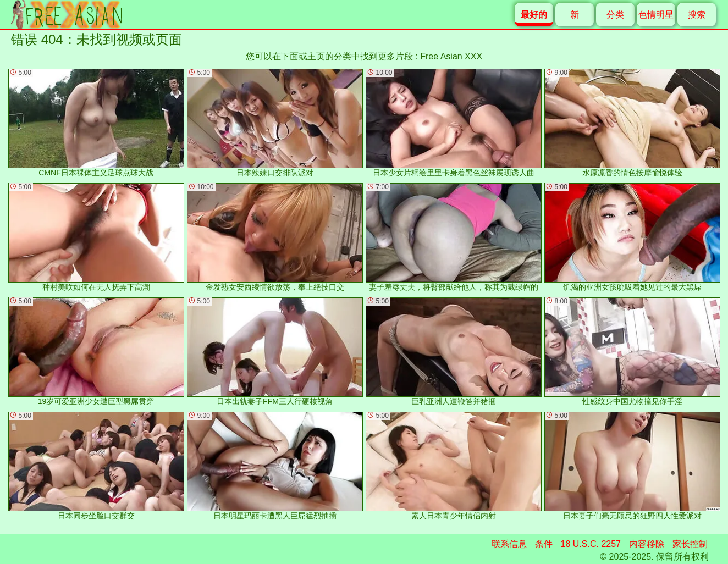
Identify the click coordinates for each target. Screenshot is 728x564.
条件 (544, 544)
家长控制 (690, 544)
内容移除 (647, 544)
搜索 (697, 15)
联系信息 (509, 544)
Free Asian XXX (451, 56)
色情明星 (656, 15)
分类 (615, 15)
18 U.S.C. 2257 (591, 544)
